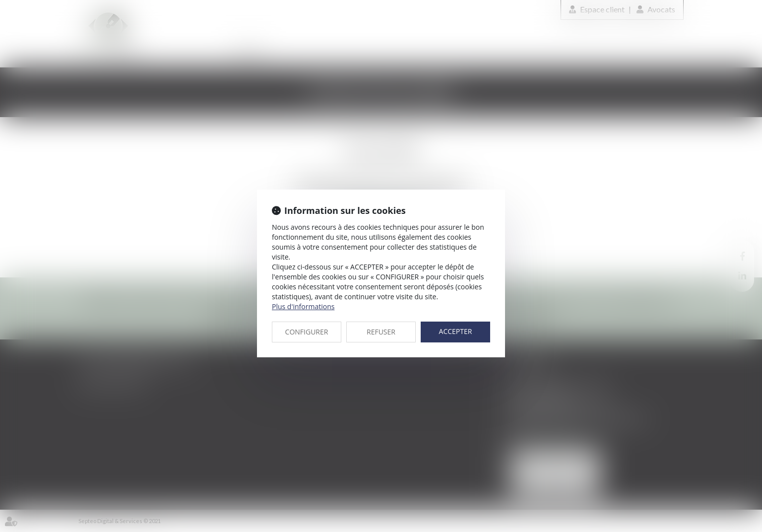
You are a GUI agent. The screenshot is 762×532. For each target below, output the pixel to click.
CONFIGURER (307, 332)
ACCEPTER (456, 331)
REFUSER (381, 332)
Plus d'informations (303, 306)
